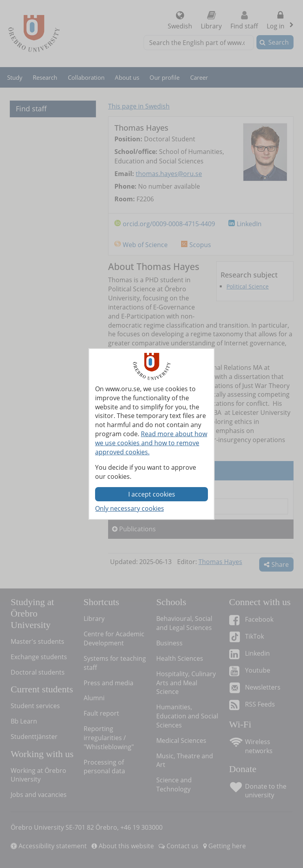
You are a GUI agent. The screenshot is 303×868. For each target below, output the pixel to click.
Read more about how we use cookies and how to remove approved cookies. (151, 443)
